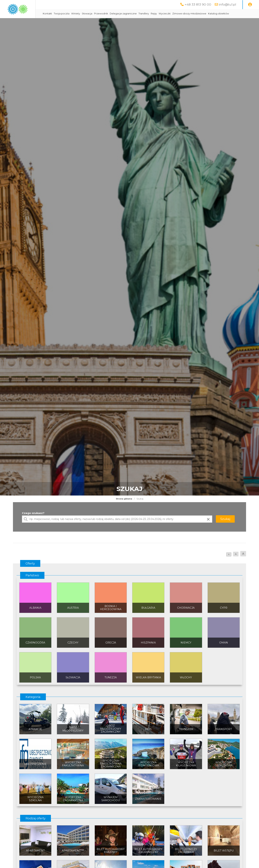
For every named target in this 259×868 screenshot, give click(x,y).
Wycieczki (194, 14)
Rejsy (183, 14)
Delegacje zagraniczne (153, 14)
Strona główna (124, 508)
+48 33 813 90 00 (198, 4)
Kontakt (77, 14)
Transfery (173, 14)
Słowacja (116, 14)
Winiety (105, 14)
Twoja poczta (91, 14)
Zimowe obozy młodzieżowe (219, 14)
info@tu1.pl (228, 4)
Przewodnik (130, 14)
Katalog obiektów (83, 23)
